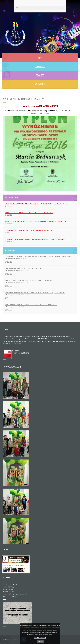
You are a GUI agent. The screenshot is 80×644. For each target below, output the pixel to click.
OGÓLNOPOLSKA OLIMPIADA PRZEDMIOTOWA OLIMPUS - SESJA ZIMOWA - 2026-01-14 (38, 257)
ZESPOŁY (40, 58)
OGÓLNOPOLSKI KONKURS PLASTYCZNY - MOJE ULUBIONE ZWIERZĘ (31, 230)
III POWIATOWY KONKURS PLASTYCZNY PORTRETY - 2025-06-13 (29, 281)
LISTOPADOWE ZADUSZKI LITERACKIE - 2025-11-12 (24, 269)
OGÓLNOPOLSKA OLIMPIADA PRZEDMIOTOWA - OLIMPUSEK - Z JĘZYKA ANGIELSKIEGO (38, 239)
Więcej (8, 206)
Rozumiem (41, 641)
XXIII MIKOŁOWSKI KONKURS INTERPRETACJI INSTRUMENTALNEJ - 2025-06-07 (35, 293)
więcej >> (17, 343)
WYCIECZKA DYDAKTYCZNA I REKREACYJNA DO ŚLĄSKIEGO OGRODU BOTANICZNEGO (37, 222)
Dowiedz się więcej (40, 638)
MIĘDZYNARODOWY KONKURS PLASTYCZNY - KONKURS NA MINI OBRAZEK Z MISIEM (37, 204)
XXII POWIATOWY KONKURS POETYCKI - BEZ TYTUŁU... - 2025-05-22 (31, 305)
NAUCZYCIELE (40, 84)
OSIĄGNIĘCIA (40, 66)
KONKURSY (40, 75)
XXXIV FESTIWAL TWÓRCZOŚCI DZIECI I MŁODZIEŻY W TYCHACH (29, 213)
